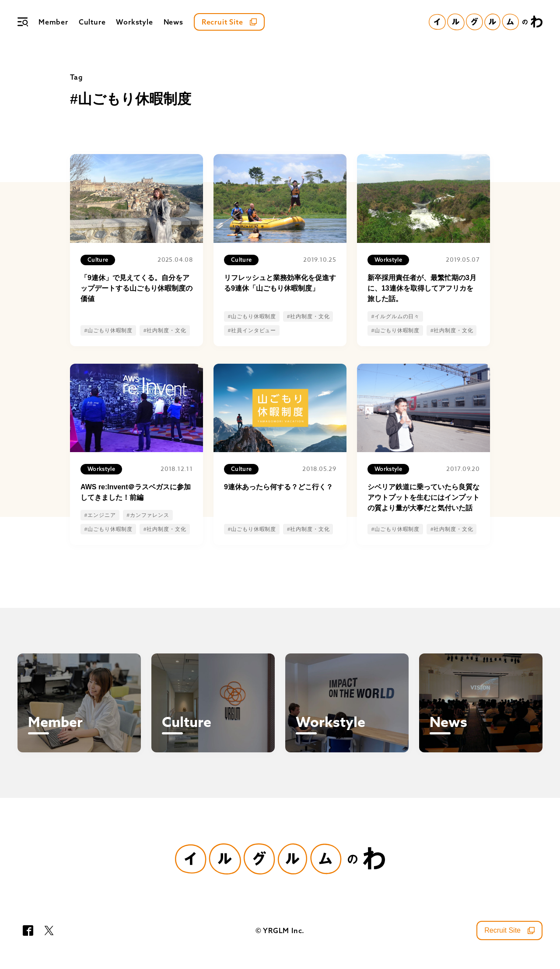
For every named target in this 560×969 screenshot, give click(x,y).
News (173, 22)
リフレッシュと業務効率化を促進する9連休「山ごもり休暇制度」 (280, 283)
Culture (92, 22)
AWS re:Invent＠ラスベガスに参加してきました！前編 (136, 492)
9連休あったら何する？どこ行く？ (278, 487)
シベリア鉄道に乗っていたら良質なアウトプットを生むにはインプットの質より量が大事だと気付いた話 (423, 497)
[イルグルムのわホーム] (486, 22)
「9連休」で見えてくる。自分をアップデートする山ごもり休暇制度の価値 (136, 288)
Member (53, 22)
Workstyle (134, 22)
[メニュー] (23, 22)
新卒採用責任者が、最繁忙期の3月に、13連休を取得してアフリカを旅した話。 (422, 288)
